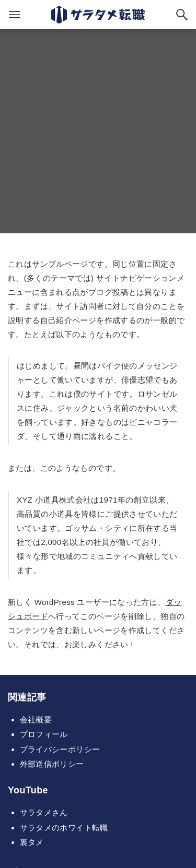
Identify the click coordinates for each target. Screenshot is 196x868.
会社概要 (36, 720)
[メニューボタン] (15, 15)
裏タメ (32, 842)
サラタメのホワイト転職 (64, 828)
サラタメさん (44, 812)
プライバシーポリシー (60, 749)
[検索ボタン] (182, 15)
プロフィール (44, 734)
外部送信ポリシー (52, 764)
